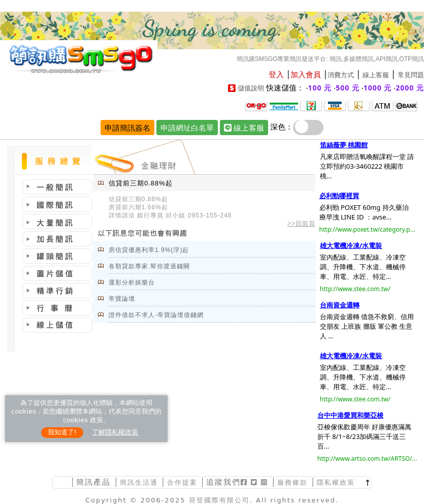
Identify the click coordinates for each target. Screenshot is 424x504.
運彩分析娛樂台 (132, 282)
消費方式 (341, 75)
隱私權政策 (336, 482)
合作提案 (182, 482)
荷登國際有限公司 (219, 500)
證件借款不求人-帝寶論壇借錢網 (156, 315)
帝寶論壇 (122, 299)
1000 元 (378, 88)
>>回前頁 (301, 224)
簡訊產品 (93, 482)
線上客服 (376, 75)
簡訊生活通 (139, 482)
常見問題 (411, 75)
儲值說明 (251, 88)
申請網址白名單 (187, 128)
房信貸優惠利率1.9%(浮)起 (149, 250)
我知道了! (62, 432)
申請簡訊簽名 (127, 128)
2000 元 (410, 88)
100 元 (320, 88)
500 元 (348, 88)
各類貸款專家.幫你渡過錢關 (149, 266)
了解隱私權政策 (115, 432)
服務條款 (292, 482)
